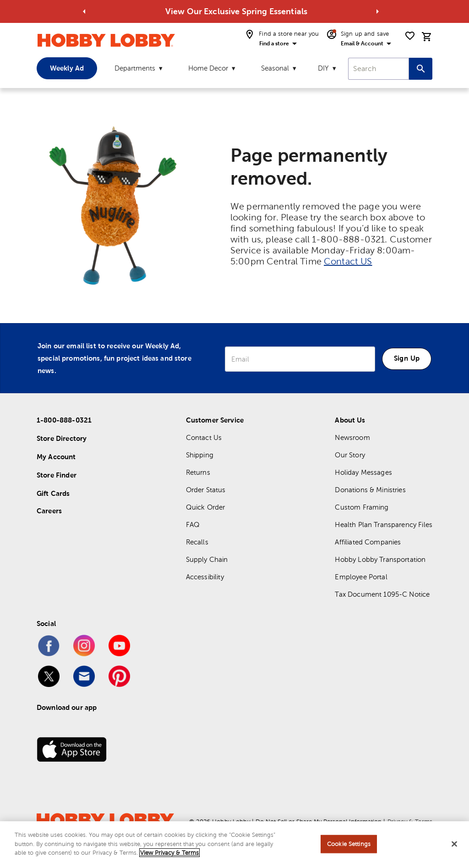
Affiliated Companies (368, 542)
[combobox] (379, 69)
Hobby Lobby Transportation (380, 559)
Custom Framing (362, 507)
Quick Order (206, 507)
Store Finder (57, 475)
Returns (198, 472)
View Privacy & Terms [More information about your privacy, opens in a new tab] (169, 853)
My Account (56, 457)
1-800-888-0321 (64, 420)
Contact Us (204, 437)
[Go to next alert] (377, 11)
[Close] (454, 844)
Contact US (348, 261)
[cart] (427, 37)
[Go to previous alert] (84, 11)
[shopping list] (410, 36)
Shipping (200, 455)
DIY (323, 68)
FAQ (193, 525)
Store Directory (62, 438)
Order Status (206, 490)
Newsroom (352, 437)
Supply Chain (207, 559)
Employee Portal (361, 577)
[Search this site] (421, 69)
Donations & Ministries (370, 490)
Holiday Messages (363, 472)
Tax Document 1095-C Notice (382, 594)
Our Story (350, 455)
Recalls (197, 542)
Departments (135, 68)
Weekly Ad (67, 68)
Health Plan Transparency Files (384, 525)
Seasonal (275, 68)
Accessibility (205, 577)
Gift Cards (53, 493)
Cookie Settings (349, 844)
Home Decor (208, 68)
